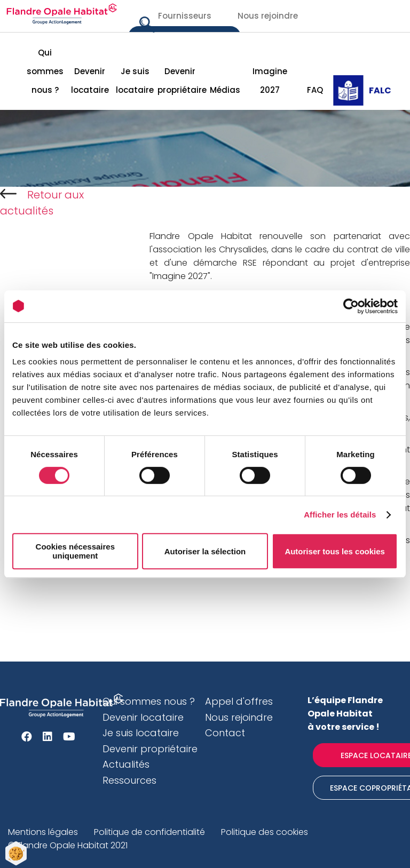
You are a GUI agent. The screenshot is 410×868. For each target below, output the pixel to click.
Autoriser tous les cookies (335, 551)
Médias (225, 90)
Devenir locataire (90, 81)
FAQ (315, 90)
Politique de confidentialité (149, 832)
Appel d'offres (239, 701)
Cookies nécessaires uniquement (75, 551)
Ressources (129, 780)
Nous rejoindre (268, 16)
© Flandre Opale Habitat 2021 (68, 845)
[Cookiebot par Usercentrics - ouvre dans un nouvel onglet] (351, 306)
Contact (225, 733)
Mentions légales (43, 832)
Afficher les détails (340, 515)
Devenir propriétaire (180, 81)
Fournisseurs (185, 16)
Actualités (126, 764)
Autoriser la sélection (205, 551)
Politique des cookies (265, 832)
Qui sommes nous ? (45, 71)
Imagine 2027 (270, 81)
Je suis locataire (135, 81)
